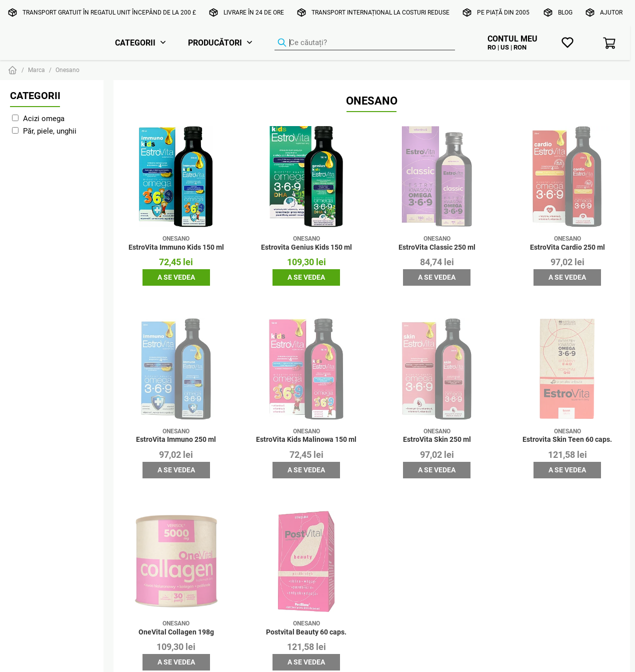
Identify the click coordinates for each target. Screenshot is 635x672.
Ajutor (611, 12)
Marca (36, 70)
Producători (215, 43)
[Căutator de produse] (365, 43)
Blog (565, 12)
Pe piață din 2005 (503, 12)
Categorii (135, 43)
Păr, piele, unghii (50, 131)
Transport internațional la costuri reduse (380, 12)
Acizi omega (44, 118)
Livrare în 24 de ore (254, 12)
